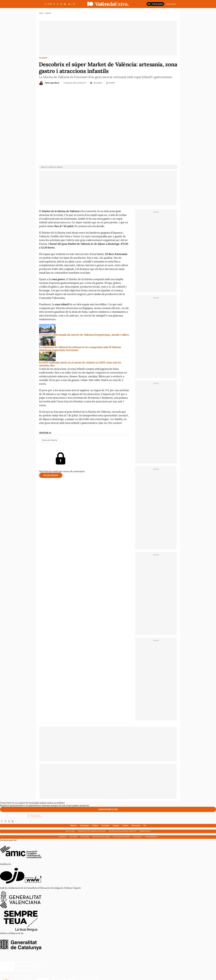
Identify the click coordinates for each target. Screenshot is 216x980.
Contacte (63, 837)
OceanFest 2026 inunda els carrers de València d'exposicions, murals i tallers (84, 335)
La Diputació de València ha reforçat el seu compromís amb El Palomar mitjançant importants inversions (80, 349)
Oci (145, 826)
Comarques (84, 826)
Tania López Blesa (52, 83)
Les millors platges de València (122, 831)
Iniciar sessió (51, 475)
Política (95, 826)
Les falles (70, 831)
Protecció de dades (101, 837)
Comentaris (96, 83)
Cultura (125, 826)
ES (74, 4)
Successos (136, 826)
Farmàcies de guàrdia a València (92, 831)
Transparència (151, 837)
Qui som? (74, 837)
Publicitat (137, 837)
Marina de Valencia (50, 440)
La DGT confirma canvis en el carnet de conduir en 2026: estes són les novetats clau (80, 364)
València (43, 58)
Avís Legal (85, 837)
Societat (116, 826)
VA (69, 4)
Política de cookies (121, 837)
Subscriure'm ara (108, 809)
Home (41, 13)
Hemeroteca (145, 831)
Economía (105, 826)
